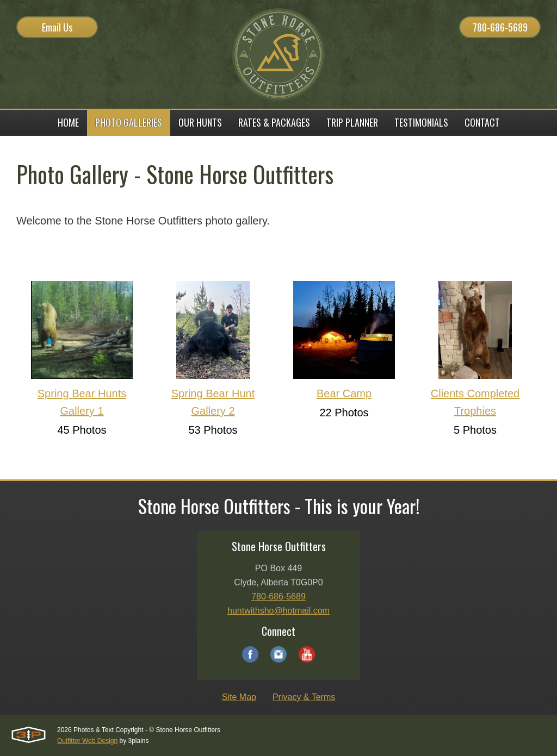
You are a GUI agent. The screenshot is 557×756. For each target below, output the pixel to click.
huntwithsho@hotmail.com (278, 611)
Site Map (239, 697)
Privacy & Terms (304, 697)
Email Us (57, 27)
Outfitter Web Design (87, 741)
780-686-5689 (500, 27)
